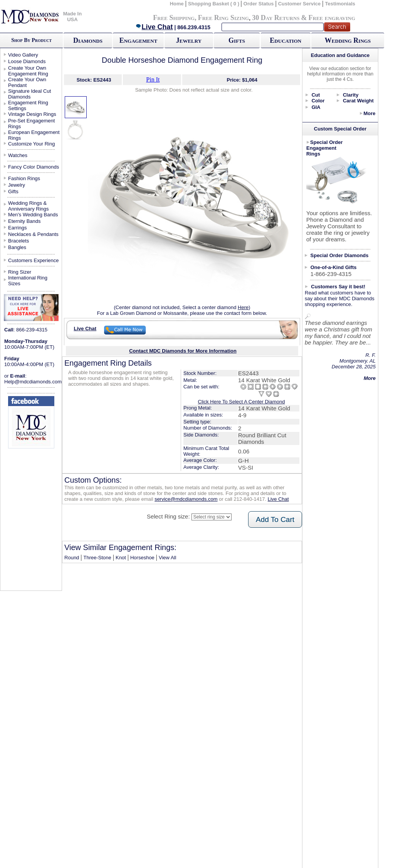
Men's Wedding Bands (33, 215)
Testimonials (340, 4)
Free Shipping (174, 18)
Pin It (153, 79)
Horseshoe (142, 558)
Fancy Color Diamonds (34, 167)
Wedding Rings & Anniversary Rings (29, 206)
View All (167, 558)
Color (318, 101)
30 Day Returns (276, 18)
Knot (121, 558)
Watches (18, 155)
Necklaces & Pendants (33, 234)
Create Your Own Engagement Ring (28, 71)
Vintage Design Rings (32, 114)
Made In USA (72, 17)
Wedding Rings (348, 40)
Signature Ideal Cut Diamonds (29, 94)
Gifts (237, 40)
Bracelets (18, 241)
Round (72, 558)
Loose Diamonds (27, 61)
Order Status (259, 4)
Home (177, 4)
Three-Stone (97, 558)
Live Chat (154, 27)
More (369, 113)
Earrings (17, 228)
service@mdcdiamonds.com (186, 499)
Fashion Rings (24, 178)
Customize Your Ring (31, 144)
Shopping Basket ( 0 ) (214, 4)
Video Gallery (23, 55)
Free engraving (332, 18)
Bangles (17, 247)
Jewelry (189, 40)
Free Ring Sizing (224, 18)
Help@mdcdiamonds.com (33, 382)
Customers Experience (34, 260)
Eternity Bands (24, 221)
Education (285, 40)
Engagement (139, 40)
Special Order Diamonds (340, 255)
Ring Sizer (20, 272)
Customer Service (300, 4)
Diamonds (88, 40)
